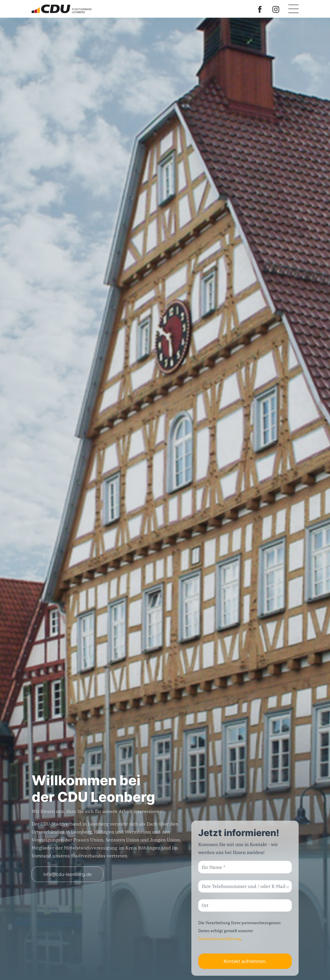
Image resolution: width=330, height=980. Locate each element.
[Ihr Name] (245, 867)
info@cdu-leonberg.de (67, 874)
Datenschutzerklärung (220, 939)
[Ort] (245, 905)
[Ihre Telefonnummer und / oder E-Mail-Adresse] (245, 886)
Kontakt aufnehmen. (245, 961)
